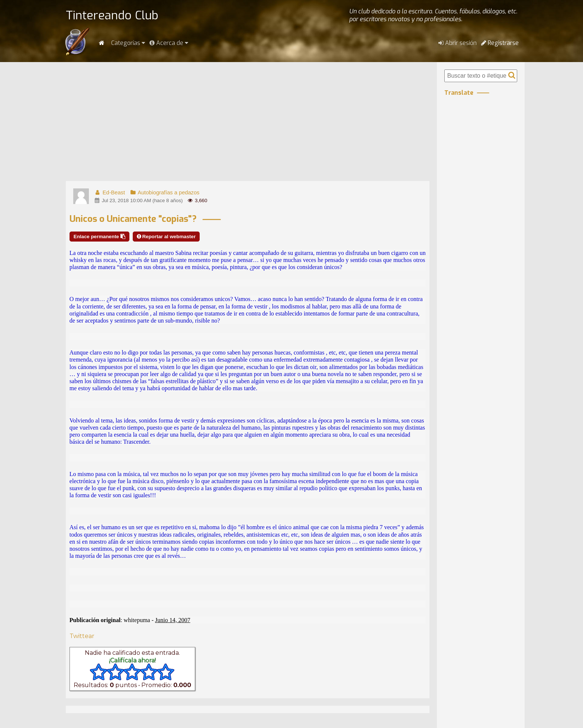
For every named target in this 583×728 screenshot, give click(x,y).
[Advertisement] (248, 122)
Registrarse (500, 43)
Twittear (82, 636)
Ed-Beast (109, 192)
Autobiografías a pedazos (164, 192)
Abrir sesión (458, 43)
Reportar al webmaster (166, 237)
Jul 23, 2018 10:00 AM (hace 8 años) (138, 200)
